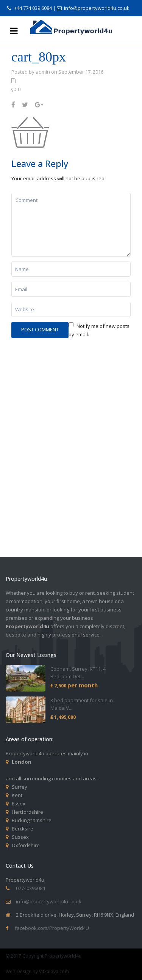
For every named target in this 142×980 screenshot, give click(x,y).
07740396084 (30, 888)
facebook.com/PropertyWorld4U (52, 928)
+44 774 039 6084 (33, 8)
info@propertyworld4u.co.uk (97, 8)
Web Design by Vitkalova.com (37, 971)
